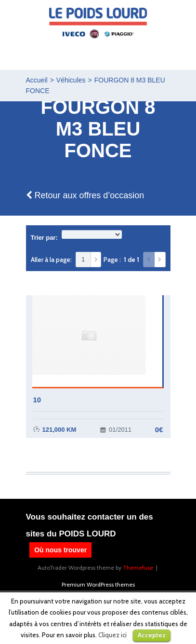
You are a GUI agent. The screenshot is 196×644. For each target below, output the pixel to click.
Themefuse (138, 568)
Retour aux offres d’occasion (85, 195)
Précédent (149, 260)
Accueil (37, 80)
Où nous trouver (60, 550)
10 (37, 400)
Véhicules (71, 80)
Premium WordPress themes (98, 584)
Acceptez (152, 635)
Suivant (160, 260)
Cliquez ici (112, 635)
